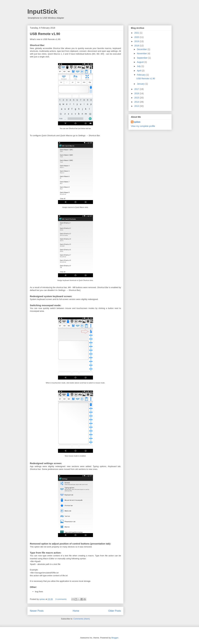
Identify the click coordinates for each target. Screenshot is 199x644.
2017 (137, 89)
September (142, 58)
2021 (137, 33)
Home (76, 611)
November (142, 53)
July (139, 66)
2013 (137, 106)
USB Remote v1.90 (45, 34)
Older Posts (115, 611)
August (140, 62)
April (139, 71)
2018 (137, 46)
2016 (137, 93)
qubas (137, 122)
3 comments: (61, 599)
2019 (137, 41)
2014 (137, 102)
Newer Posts (37, 611)
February (141, 75)
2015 (137, 98)
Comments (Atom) (82, 619)
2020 (137, 37)
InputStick (42, 12)
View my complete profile (143, 126)
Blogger (115, 638)
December (142, 49)
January (141, 84)
